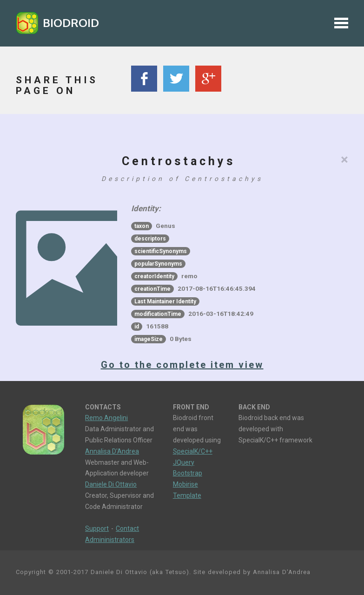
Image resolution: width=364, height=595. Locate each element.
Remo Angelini (106, 418)
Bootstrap (188, 473)
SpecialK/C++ (193, 451)
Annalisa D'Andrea (112, 451)
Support (97, 528)
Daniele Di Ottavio (111, 484)
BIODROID (71, 23)
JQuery (184, 462)
